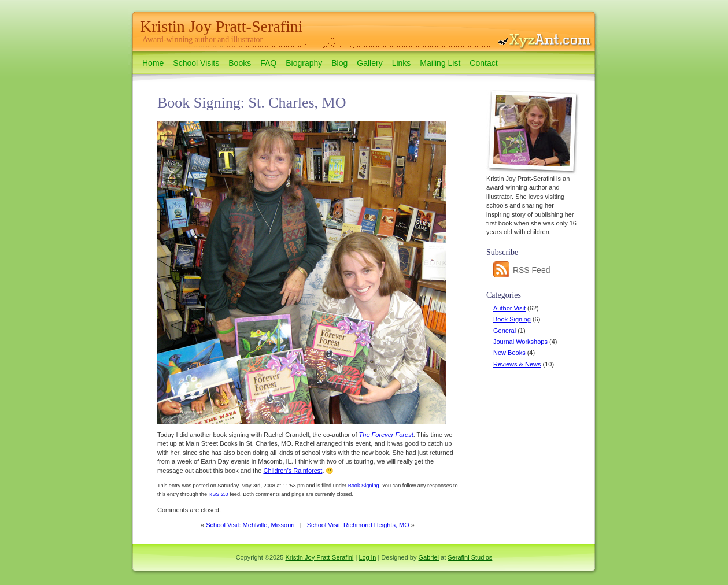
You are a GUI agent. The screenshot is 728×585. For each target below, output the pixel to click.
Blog (339, 63)
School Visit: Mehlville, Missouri (250, 525)
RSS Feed (522, 270)
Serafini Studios (470, 557)
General (505, 331)
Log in (367, 557)
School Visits (196, 63)
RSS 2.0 (219, 494)
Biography (304, 63)
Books (240, 63)
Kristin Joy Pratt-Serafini (221, 26)
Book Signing (512, 319)
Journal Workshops (520, 342)
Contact (483, 63)
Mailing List (440, 63)
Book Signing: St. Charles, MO (252, 103)
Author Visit (509, 308)
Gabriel (429, 557)
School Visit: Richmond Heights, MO (358, 525)
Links (402, 63)
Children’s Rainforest (293, 471)
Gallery (369, 63)
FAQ (268, 63)
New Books (509, 353)
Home (153, 63)
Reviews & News (517, 364)
